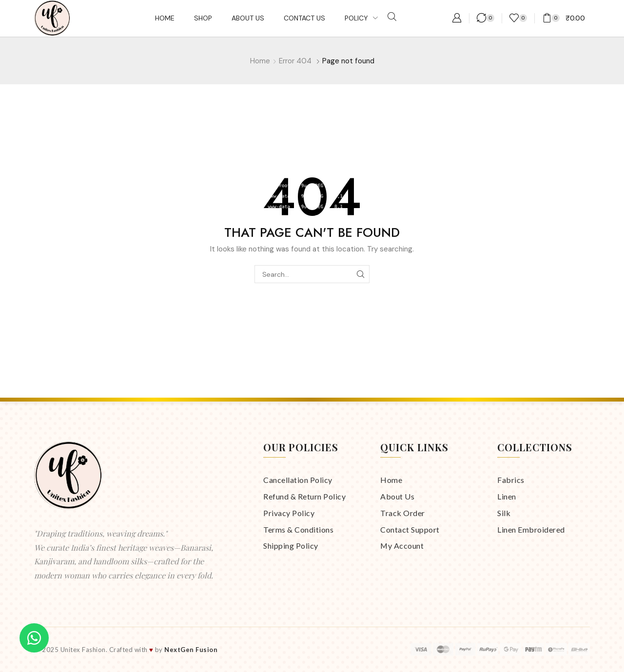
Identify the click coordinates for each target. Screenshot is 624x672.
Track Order (403, 513)
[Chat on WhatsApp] (34, 638)
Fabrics (511, 480)
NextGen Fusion (191, 650)
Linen (507, 496)
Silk (504, 513)
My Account (402, 546)
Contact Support (410, 529)
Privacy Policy (289, 513)
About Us (397, 496)
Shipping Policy (291, 546)
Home (260, 61)
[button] (392, 17)
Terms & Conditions (298, 529)
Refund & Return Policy (304, 496)
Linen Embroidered (531, 529)
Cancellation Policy (298, 480)
